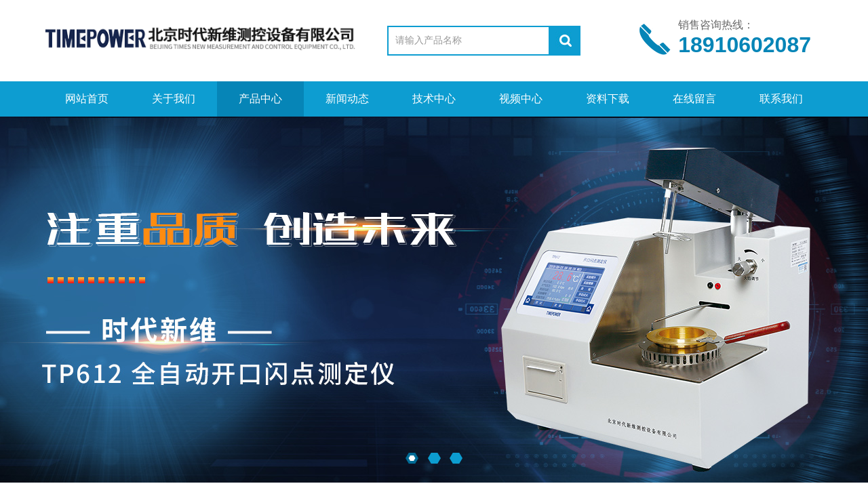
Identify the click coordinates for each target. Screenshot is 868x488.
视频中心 (521, 99)
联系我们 (781, 99)
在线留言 (694, 99)
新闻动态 (347, 99)
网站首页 (87, 99)
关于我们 (174, 99)
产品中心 (260, 99)
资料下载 (608, 99)
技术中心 (434, 99)
